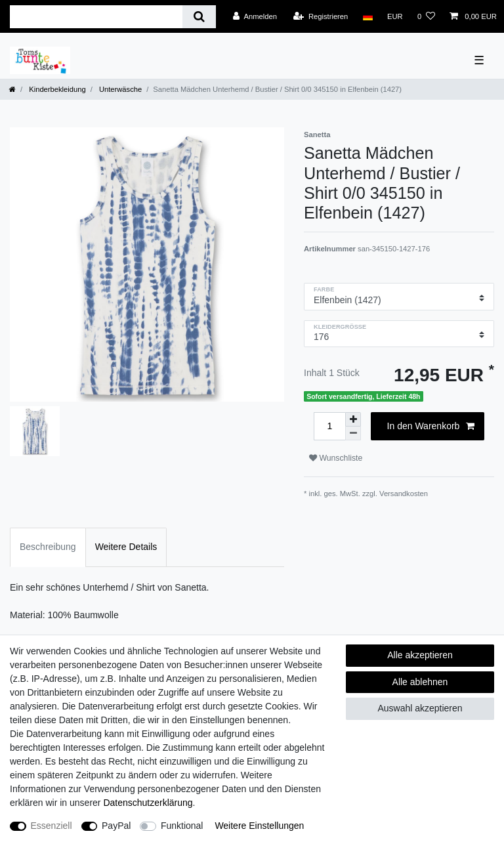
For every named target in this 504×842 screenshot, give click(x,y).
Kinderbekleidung (56, 89)
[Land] (367, 16)
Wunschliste (336, 458)
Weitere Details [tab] (126, 547)
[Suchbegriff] (96, 17)
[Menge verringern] (353, 433)
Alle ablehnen (420, 682)
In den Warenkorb (431, 427)
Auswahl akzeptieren (420, 708)
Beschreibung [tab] (48, 547)
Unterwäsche (119, 89)
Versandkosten (404, 494)
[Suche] (199, 17)
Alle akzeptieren (420, 655)
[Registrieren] (321, 16)
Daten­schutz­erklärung (148, 803)
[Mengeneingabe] (329, 426)
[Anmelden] (255, 16)
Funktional (182, 826)
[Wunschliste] (426, 16)
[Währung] (395, 16)
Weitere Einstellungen (259, 826)
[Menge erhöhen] (353, 419)
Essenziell (52, 826)
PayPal (116, 826)
